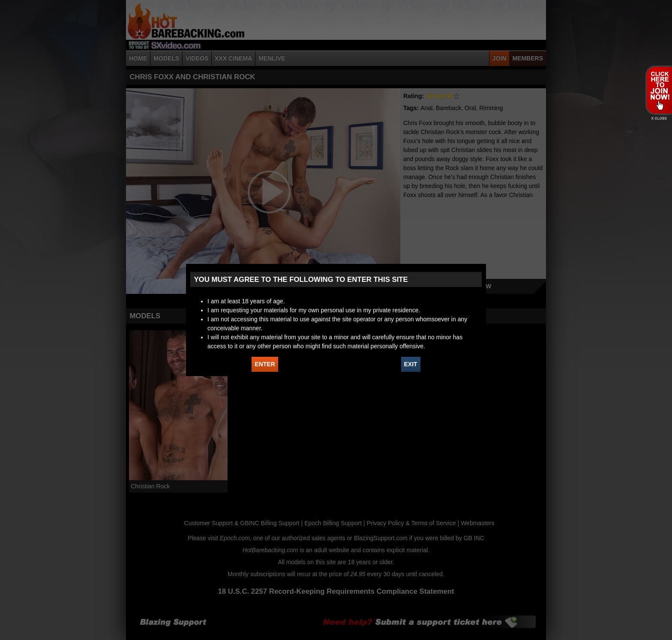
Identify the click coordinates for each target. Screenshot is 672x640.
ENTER (265, 364)
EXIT (411, 364)
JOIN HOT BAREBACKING (658, 90)
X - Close (658, 118)
